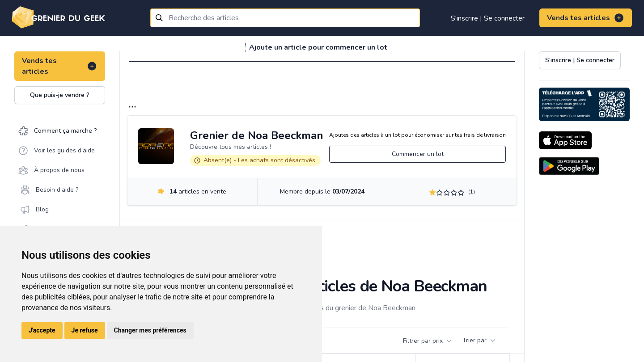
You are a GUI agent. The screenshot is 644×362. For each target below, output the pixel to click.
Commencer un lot (418, 154)
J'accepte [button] (42, 330)
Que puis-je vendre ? (60, 95)
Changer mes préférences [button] (150, 330)
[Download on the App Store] (565, 140)
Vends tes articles (586, 18)
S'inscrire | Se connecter (488, 18)
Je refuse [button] (85, 330)
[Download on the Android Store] (569, 166)
